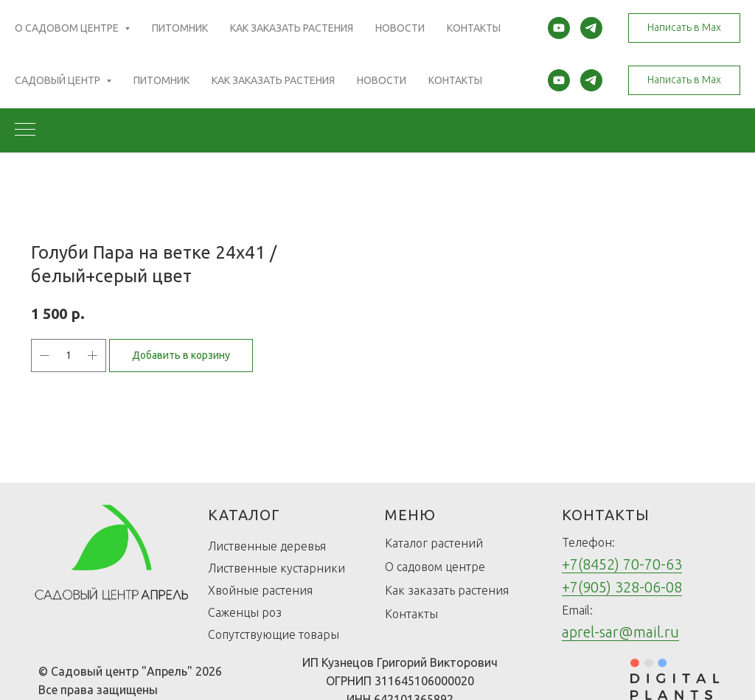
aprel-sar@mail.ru (620, 632)
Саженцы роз (245, 612)
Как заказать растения (273, 80)
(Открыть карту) (269, 34)
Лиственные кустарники (276, 568)
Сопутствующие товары (274, 634)
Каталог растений (434, 543)
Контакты (455, 80)
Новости (382, 80)
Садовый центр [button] (59, 80)
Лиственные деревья (267, 546)
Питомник (161, 80)
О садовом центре (435, 567)
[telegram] (591, 80)
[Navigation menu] (25, 130)
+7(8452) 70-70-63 (622, 564)
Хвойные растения (260, 590)
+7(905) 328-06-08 (622, 587)
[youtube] (559, 80)
